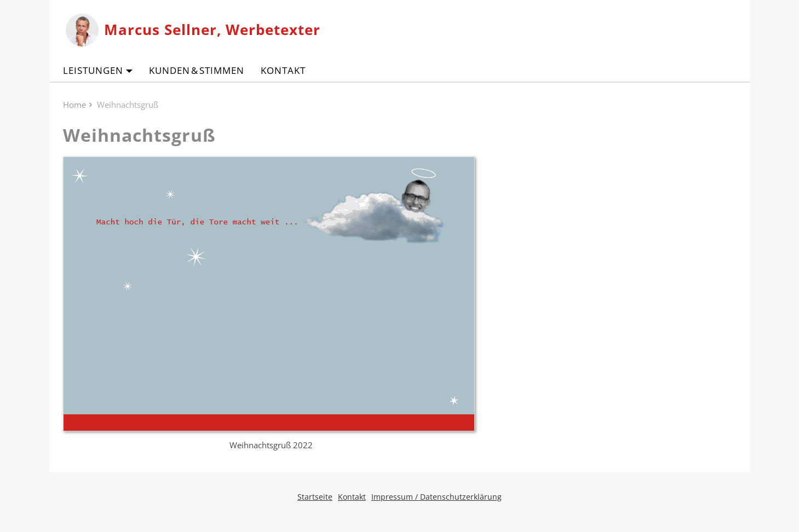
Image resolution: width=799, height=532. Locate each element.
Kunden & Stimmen (197, 70)
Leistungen (93, 70)
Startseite (315, 497)
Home (74, 105)
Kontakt (283, 70)
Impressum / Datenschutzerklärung (436, 497)
